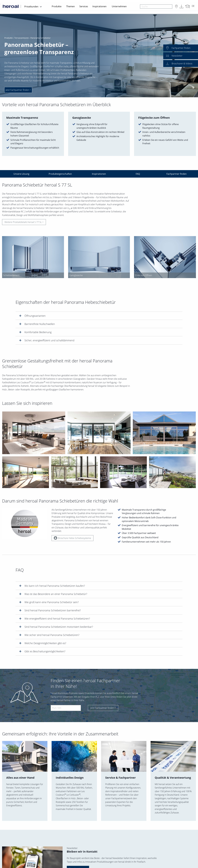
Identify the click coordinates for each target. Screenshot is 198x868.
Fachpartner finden (177, 174)
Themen (70, 6)
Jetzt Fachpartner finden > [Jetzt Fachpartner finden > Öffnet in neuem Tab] (18, 90)
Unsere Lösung (21, 174)
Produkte (57, 6)
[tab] (99, 316)
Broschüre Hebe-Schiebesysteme (72, 539)
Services (84, 6)
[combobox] (156, 7)
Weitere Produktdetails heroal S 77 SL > (24, 223)
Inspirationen (99, 6)
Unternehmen (119, 6)
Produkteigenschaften (60, 174)
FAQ (138, 174)
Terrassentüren (22, 38)
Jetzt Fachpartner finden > (103, 708)
